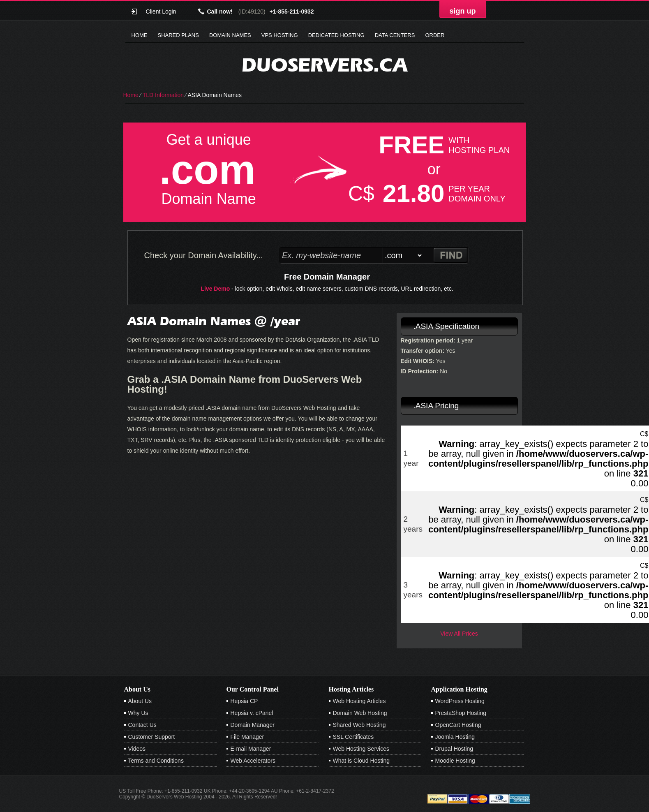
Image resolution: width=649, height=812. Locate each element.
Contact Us (142, 725)
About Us (140, 701)
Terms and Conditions (156, 761)
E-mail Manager (251, 749)
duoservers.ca (324, 65)
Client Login (161, 11)
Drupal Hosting (454, 749)
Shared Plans (178, 35)
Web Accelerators (253, 761)
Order (435, 35)
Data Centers (395, 35)
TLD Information (163, 95)
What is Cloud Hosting (361, 761)
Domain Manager (253, 725)
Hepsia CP (244, 701)
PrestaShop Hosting (461, 713)
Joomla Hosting (455, 737)
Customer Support (152, 737)
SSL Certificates (353, 737)
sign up (463, 11)
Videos (137, 749)
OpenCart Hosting (458, 725)
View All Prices (459, 634)
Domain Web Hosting (360, 713)
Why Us (138, 713)
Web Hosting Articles (359, 701)
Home (140, 35)
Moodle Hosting (455, 761)
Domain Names (230, 35)
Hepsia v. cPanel (252, 713)
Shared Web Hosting (359, 725)
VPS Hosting (280, 35)
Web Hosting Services (361, 749)
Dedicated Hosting (336, 35)
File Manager (247, 737)
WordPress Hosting (460, 701)
